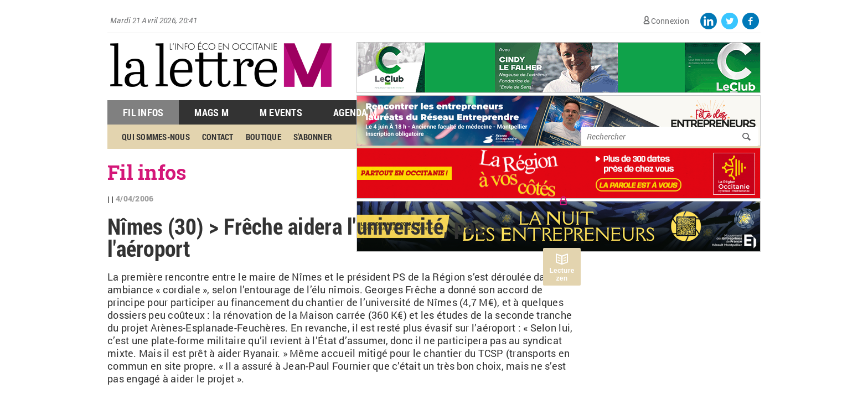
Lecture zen (562, 274)
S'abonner (313, 137)
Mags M (211, 112)
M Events (281, 112)
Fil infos (147, 172)
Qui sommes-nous (156, 137)
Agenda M (355, 112)
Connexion (670, 21)
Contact (218, 137)
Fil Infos (143, 112)
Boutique (263, 137)
